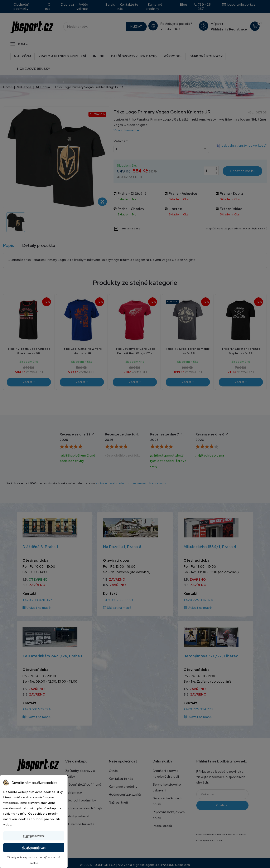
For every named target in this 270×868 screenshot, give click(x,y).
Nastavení (34, 836)
